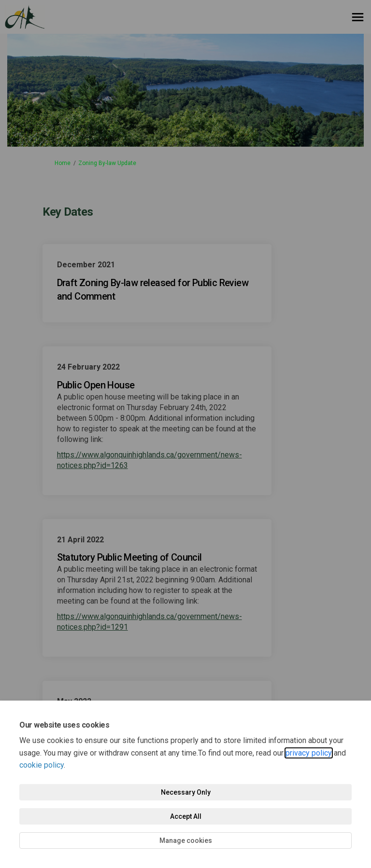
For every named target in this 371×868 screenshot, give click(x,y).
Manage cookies (186, 840)
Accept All (186, 816)
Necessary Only (186, 792)
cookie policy (42, 765)
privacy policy (309, 753)
